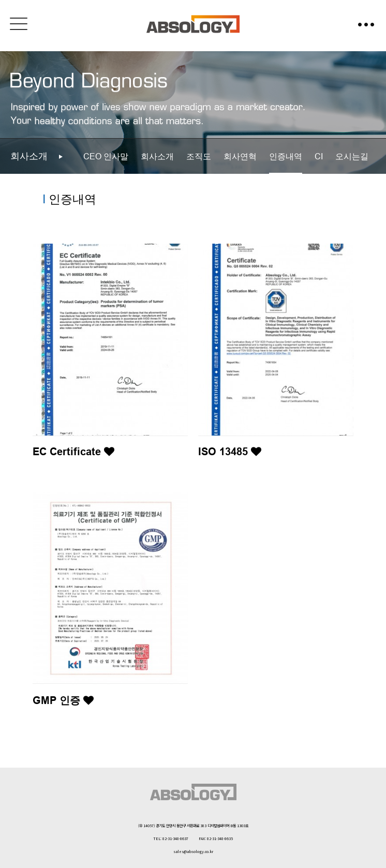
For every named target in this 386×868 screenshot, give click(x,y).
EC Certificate (73, 452)
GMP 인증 (63, 700)
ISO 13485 (230, 452)
